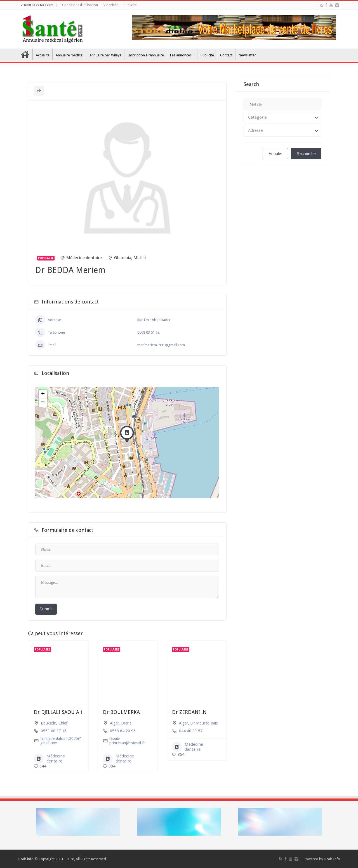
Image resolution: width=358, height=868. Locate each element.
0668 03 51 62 (148, 332)
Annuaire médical (70, 55)
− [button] (43, 403)
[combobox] (282, 118)
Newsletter (247, 55)
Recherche (306, 154)
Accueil (25, 54)
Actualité (43, 55)
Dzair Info (332, 859)
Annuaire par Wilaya (105, 55)
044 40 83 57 (191, 731)
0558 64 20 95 (123, 731)
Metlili (140, 258)
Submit (46, 609)
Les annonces (181, 55)
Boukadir (49, 723)
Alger (114, 723)
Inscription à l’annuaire (146, 55)
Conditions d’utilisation (80, 5)
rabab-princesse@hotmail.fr (127, 741)
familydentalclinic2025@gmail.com (61, 741)
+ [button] (43, 394)
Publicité (130, 5)
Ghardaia (123, 258)
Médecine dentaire (84, 258)
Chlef (63, 723)
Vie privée (111, 5)
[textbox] (282, 118)
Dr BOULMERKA (121, 712)
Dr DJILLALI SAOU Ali (58, 712)
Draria (126, 723)
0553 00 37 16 (54, 731)
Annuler (275, 154)
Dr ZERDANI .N (189, 712)
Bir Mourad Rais (204, 723)
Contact (226, 55)
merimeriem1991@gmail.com (161, 345)
